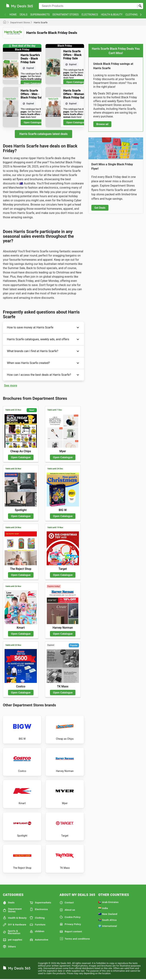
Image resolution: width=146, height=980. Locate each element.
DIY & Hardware (14, 925)
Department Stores (66, 15)
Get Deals (100, 208)
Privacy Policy (70, 924)
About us (67, 910)
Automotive (39, 940)
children (37, 931)
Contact (67, 903)
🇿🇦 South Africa (107, 920)
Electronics (90, 15)
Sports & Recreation (12, 932)
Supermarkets (40, 15)
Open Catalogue (33, 83)
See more (11, 386)
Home (13, 15)
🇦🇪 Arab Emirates (108, 902)
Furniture (38, 925)
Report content (71, 932)
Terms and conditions (75, 939)
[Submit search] (140, 6)
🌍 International (108, 926)
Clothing (132, 15)
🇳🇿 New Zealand (108, 914)
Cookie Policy (70, 917)
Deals (24, 15)
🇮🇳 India (103, 908)
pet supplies (13, 940)
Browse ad (102, 124)
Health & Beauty (112, 15)
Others (9, 947)
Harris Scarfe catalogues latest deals (43, 134)
